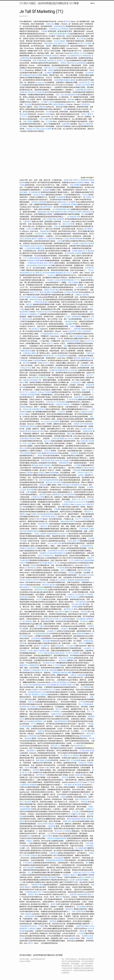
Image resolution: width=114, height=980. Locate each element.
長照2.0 (63, 570)
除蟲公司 (33, 292)
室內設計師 (83, 82)
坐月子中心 (79, 519)
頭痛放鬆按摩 (59, 858)
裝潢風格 (78, 253)
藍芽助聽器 (32, 395)
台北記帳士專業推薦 (71, 292)
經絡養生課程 (88, 431)
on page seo (40, 82)
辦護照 (47, 290)
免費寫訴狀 (35, 885)
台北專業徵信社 (30, 568)
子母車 (87, 843)
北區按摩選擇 (52, 551)
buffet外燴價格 (50, 273)
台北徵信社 (62, 412)
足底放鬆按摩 (65, 204)
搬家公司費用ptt (69, 212)
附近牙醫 (26, 363)
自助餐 (75, 251)
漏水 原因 (58, 543)
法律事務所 (89, 619)
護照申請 (67, 21)
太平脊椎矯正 (56, 712)
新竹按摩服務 (82, 907)
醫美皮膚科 (83, 575)
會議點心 (82, 475)
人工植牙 (67, 317)
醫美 (90, 114)
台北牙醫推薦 (52, 833)
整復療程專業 (45, 231)
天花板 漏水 (84, 441)
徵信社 (88, 799)
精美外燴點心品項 (51, 43)
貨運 (34, 60)
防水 (29, 836)
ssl (52, 682)
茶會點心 (30, 841)
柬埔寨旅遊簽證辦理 (82, 580)
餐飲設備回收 (74, 53)
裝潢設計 (31, 894)
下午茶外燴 (60, 568)
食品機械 (69, 324)
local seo (51, 543)
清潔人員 (43, 119)
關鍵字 (34, 353)
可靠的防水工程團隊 (86, 763)
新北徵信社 (63, 660)
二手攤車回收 (31, 263)
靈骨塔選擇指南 (52, 453)
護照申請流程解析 (36, 300)
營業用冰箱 (25, 707)
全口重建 (77, 465)
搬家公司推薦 (80, 799)
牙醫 (91, 417)
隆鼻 (55, 368)
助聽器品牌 (36, 431)
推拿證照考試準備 (48, 460)
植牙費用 (88, 268)
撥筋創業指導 (72, 95)
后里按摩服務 (43, 690)
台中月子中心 (89, 341)
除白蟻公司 (36, 329)
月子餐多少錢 (42, 292)
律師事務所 (38, 721)
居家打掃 (47, 451)
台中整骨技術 (85, 104)
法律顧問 (28, 914)
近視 (71, 612)
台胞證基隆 (79, 90)
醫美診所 (88, 512)
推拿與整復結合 (27, 726)
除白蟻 (92, 738)
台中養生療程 (80, 595)
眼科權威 (40, 263)
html (47, 112)
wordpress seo (79, 504)
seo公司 (39, 599)
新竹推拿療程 (70, 253)
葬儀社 (87, 926)
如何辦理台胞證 (53, 653)
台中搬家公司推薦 (47, 102)
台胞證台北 (90, 809)
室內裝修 (46, 663)
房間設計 (64, 63)
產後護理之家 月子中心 (64, 273)
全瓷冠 (60, 241)
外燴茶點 (66, 875)
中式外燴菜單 (28, 863)
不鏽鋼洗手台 (42, 239)
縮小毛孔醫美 (62, 685)
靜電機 (74, 607)
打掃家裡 (48, 392)
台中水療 (83, 53)
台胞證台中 (34, 392)
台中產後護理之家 (75, 485)
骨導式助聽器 (24, 246)
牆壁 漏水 (71, 100)
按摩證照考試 (87, 212)
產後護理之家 (65, 682)
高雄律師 (47, 465)
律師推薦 (71, 580)
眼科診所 (46, 585)
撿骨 (59, 339)
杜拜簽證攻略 (40, 92)
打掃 (56, 68)
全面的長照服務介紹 (60, 104)
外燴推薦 (30, 261)
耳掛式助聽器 (51, 685)
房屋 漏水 (74, 370)
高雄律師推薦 (51, 860)
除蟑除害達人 (49, 556)
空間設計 (42, 473)
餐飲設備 (91, 251)
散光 (61, 714)
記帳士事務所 (28, 121)
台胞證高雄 (51, 239)
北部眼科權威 (80, 911)
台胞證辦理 (72, 331)
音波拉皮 (57, 226)
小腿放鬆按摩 (69, 321)
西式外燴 (28, 104)
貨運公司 (54, 517)
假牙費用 (36, 770)
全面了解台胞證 (77, 604)
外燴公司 (23, 563)
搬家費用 (91, 716)
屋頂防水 (60, 60)
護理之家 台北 (49, 68)
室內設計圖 (27, 409)
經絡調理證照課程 (47, 514)
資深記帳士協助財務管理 (79, 894)
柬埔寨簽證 (87, 56)
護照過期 (28, 239)
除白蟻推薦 (81, 619)
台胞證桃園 (42, 202)
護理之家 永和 (51, 482)
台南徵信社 (56, 56)
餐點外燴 (71, 63)
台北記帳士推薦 (85, 429)
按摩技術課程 (30, 916)
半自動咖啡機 (60, 197)
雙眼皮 (69, 434)
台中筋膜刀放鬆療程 (31, 855)
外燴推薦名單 (36, 409)
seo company (46, 421)
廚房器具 (79, 85)
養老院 (51, 70)
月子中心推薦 (43, 653)
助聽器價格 (66, 124)
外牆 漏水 (50, 280)
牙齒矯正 (62, 41)
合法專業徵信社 (36, 670)
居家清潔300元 (43, 524)
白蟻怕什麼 (90, 197)
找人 (30, 872)
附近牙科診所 (30, 92)
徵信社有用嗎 (43, 824)
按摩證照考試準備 (41, 590)
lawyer (27, 768)
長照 (38, 129)
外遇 (63, 485)
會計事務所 (88, 90)
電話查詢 (53, 585)
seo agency (71, 646)
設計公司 (52, 690)
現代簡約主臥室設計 (37, 246)
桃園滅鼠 (23, 407)
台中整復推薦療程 (47, 334)
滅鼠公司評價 (67, 224)
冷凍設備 (66, 404)
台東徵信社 (64, 629)
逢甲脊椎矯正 (41, 775)
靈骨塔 (34, 239)
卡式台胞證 (87, 43)
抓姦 (43, 248)
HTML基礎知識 (80, 602)
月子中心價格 (74, 560)
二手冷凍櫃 (48, 121)
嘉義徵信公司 (82, 251)
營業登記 (86, 794)
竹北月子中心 (86, 872)
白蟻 (28, 265)
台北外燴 (70, 399)
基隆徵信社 (69, 909)
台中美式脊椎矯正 (26, 621)
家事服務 (46, 190)
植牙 (66, 785)
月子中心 (77, 280)
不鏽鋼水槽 (24, 351)
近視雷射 (38, 234)
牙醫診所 (86, 565)
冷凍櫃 (88, 504)
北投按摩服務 (59, 80)
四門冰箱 (72, 573)
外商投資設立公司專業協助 (59, 29)
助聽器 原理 (53, 34)
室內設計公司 (31, 129)
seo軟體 (37, 261)
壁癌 (25, 868)
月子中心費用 (28, 258)
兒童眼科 (77, 424)
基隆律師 (45, 234)
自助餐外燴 (53, 370)
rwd (41, 341)
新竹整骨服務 (86, 570)
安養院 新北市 (49, 619)
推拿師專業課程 (60, 26)
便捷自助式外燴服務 (31, 380)
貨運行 (68, 760)
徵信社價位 (90, 734)
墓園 (91, 312)
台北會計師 (43, 694)
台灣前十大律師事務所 (81, 180)
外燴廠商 (72, 202)
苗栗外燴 (33, 426)
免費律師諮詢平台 (64, 370)
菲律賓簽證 (60, 860)
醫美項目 (30, 304)
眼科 (25, 490)
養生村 (22, 719)
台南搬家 (44, 31)
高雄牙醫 (30, 490)
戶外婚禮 (39, 312)
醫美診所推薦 (27, 319)
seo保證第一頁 (89, 648)
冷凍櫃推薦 (29, 892)
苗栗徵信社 (59, 212)
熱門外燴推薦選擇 (87, 424)
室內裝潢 (61, 551)
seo (75, 743)
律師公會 (23, 448)
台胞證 (63, 797)
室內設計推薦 (47, 312)
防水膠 (78, 814)
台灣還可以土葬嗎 (38, 497)
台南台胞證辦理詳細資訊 (37, 685)
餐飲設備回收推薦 (73, 819)
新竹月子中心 (24, 392)
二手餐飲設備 (38, 302)
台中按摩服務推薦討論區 (61, 209)
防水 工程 (91, 712)
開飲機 (52, 473)
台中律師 (84, 731)
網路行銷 (50, 292)
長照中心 (84, 114)
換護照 (45, 302)
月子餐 (90, 782)
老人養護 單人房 (38, 273)
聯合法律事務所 (59, 219)
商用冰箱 (23, 807)
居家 (65, 346)
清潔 (28, 751)
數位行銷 (80, 39)
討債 (30, 443)
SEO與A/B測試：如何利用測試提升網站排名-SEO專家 (49, 3)
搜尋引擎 (79, 782)
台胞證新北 (27, 353)
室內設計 (87, 519)
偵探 (65, 109)
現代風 (25, 685)
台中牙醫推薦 (85, 687)
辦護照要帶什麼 (64, 34)
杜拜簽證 (42, 195)
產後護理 (90, 938)
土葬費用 (43, 534)
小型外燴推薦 (84, 529)
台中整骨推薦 (32, 736)
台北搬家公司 (84, 412)
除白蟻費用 (55, 421)
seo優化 (47, 768)
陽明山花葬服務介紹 (86, 877)
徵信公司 (59, 709)
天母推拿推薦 (41, 60)
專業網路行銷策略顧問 (49, 877)
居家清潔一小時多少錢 (28, 651)
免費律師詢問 (24, 426)
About (92, 3)
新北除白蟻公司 (80, 746)
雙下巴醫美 (40, 626)
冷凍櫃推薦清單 (34, 665)
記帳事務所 (80, 182)
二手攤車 (41, 926)
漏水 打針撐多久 (61, 580)
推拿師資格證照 (85, 736)
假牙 (66, 597)
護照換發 (28, 738)
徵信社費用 (47, 641)
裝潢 (30, 431)
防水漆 (56, 41)
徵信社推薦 (43, 563)
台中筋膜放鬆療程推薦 (41, 634)
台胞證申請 (55, 714)
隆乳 (70, 282)
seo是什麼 (30, 229)
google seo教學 (46, 129)
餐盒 (36, 894)
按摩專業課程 (77, 317)
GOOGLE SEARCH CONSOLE (30, 580)
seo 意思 (89, 278)
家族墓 (33, 565)
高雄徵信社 (66, 504)
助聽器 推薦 (68, 180)
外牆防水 (73, 675)
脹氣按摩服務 (89, 560)
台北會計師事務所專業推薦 (73, 239)
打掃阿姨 (29, 473)
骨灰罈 (82, 560)
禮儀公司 (89, 358)
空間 (28, 100)
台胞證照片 (27, 222)
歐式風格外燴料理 (88, 468)
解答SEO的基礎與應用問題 (49, 480)
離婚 (41, 885)
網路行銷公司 (38, 892)
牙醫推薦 (42, 107)
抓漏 (67, 485)
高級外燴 (31, 702)
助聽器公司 (27, 587)
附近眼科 (79, 212)
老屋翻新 (77, 185)
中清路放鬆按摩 (37, 587)
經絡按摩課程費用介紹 (58, 553)
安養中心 (58, 619)
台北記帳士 (76, 812)
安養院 (39, 453)
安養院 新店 (50, 24)
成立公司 (90, 375)
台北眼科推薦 (85, 546)
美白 (61, 897)
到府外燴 (60, 482)
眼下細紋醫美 (41, 651)
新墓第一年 (64, 653)
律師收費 (35, 378)
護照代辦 (77, 358)
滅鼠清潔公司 (69, 609)
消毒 (44, 721)
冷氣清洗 (59, 404)
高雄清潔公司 (24, 314)
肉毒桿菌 (77, 329)
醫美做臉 (35, 465)
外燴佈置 (91, 243)
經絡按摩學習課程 (46, 207)
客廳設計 (28, 887)
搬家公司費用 (47, 836)
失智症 (37, 534)
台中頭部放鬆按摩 (62, 356)
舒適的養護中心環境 (81, 397)
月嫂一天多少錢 (61, 95)
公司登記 (85, 195)
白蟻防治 (71, 595)
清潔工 (44, 582)
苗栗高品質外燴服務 (72, 341)
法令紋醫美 (79, 287)
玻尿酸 (47, 760)
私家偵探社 (67, 222)
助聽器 (40, 456)
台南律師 (75, 243)
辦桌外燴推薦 (46, 56)
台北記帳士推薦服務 (75, 880)
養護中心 (50, 343)
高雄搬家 (35, 690)
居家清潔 (34, 202)
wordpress (51, 275)
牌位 (43, 409)
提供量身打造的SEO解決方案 (40, 265)
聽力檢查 (46, 114)
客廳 (75, 399)
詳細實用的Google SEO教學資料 (63, 495)
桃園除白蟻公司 (63, 202)
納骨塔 (53, 904)
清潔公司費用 (48, 263)
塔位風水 (53, 663)
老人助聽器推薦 (81, 848)
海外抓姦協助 (78, 336)
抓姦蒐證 (72, 938)
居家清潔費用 (28, 531)
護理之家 (56, 682)
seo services (69, 438)
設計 (84, 278)
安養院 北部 (36, 514)
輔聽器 (82, 931)
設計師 (36, 195)
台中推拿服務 (76, 760)
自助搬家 (74, 204)
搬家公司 (76, 541)
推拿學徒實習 (46, 517)
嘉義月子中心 (62, 43)
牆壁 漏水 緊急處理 (32, 694)
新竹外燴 (65, 777)
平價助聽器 (77, 470)
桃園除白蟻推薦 (70, 80)
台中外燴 (81, 933)
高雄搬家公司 (44, 553)
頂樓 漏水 (51, 824)
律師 (42, 431)
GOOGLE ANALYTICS (85, 473)
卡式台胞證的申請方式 (75, 56)
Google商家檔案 (80, 63)
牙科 (70, 814)
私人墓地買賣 (26, 802)
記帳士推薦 (50, 212)
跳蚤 (79, 217)
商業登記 (33, 929)
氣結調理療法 (24, 312)
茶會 (69, 821)
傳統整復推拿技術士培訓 (37, 692)
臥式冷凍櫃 (43, 646)
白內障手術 (74, 453)
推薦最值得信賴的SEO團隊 (33, 75)
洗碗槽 (83, 358)
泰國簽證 (43, 485)
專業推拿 (33, 438)
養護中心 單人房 (88, 390)
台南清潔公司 (51, 60)
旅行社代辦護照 (74, 653)
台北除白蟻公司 (76, 382)
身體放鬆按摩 (85, 365)
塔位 (80, 704)
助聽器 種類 (81, 634)
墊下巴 (34, 724)
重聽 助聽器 (40, 760)
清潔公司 (62, 612)
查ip (87, 863)
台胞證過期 (53, 670)
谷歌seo (41, 392)
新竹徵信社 (84, 621)
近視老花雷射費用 (58, 438)
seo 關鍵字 (48, 73)
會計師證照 (86, 85)
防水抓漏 (58, 646)
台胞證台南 (34, 707)
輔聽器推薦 (42, 212)
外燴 (44, 219)
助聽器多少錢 (80, 295)
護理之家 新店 (26, 368)
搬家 (21, 587)
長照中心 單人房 (59, 334)
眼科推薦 (78, 785)
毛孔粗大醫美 (54, 290)
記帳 (28, 492)
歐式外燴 (45, 670)
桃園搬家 (26, 670)
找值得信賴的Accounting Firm (75, 502)
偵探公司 (41, 556)
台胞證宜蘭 (78, 775)
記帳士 (72, 326)
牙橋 (71, 185)
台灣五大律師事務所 (84, 331)
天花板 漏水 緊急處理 (62, 460)
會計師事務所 (36, 638)
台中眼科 (49, 219)
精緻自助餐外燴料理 (68, 521)
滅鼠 (92, 519)
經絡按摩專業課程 (61, 721)
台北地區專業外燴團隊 (33, 248)
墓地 (30, 351)
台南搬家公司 (52, 631)
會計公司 (47, 441)
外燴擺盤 (57, 509)
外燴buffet (39, 519)
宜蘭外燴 (41, 731)
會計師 (80, 43)
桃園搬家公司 (34, 314)
